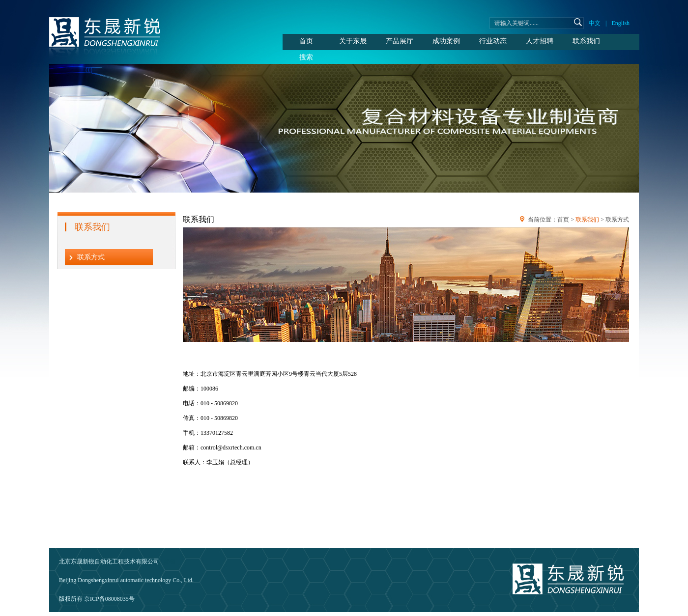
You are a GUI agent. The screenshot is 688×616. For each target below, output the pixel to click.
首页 (306, 41)
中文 (595, 23)
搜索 (306, 57)
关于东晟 (353, 41)
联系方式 (91, 257)
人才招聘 (540, 41)
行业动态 (493, 41)
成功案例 (446, 41)
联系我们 (586, 41)
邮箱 (170, 561)
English (620, 23)
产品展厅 (400, 41)
